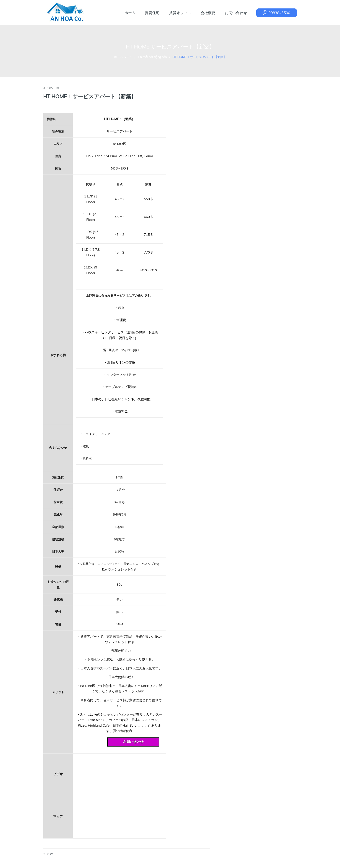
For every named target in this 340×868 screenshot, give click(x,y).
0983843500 (279, 13)
